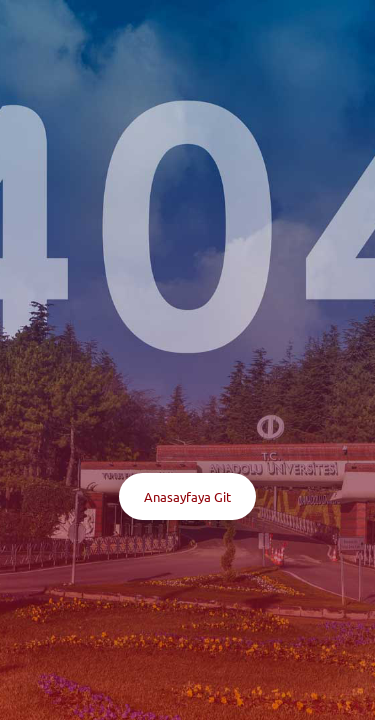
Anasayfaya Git (187, 496)
